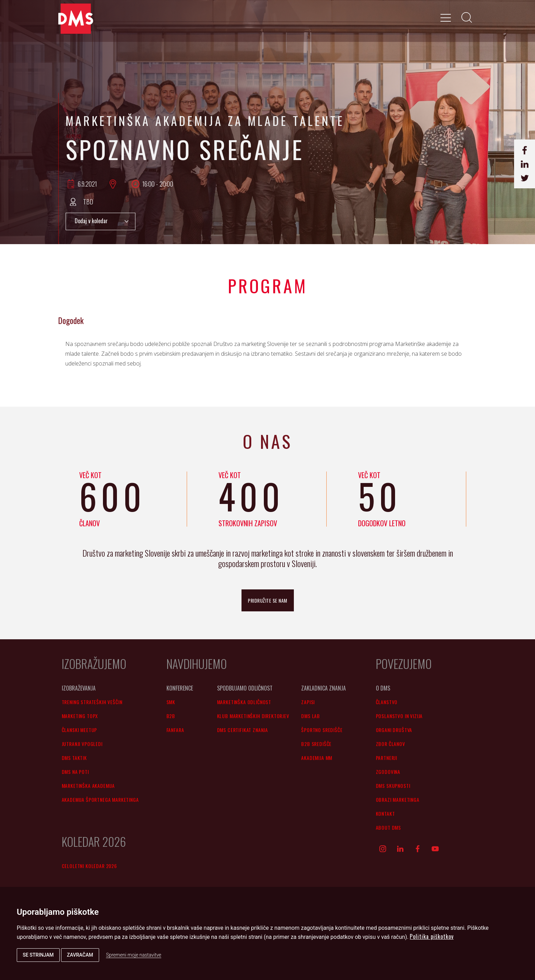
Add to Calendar (101, 221)
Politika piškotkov (432, 936)
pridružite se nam (267, 600)
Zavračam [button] (80, 955)
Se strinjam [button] (38, 955)
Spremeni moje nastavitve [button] (134, 955)
